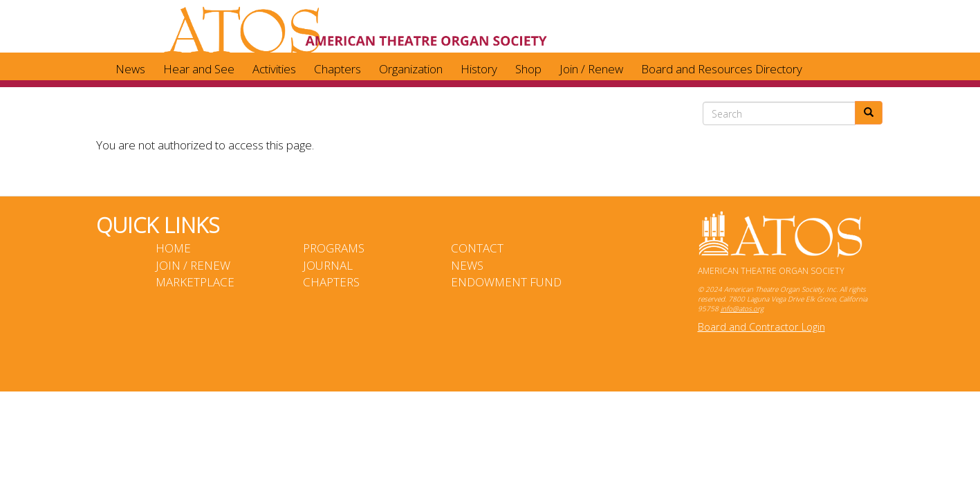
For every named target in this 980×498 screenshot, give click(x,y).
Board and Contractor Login (761, 327)
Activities (274, 69)
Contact (477, 248)
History (479, 69)
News (130, 69)
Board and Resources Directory (722, 69)
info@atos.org (742, 308)
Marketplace (195, 282)
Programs (334, 248)
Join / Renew (591, 69)
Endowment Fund (506, 282)
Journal (328, 265)
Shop (528, 69)
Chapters (338, 69)
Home (173, 248)
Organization (411, 69)
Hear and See (199, 69)
